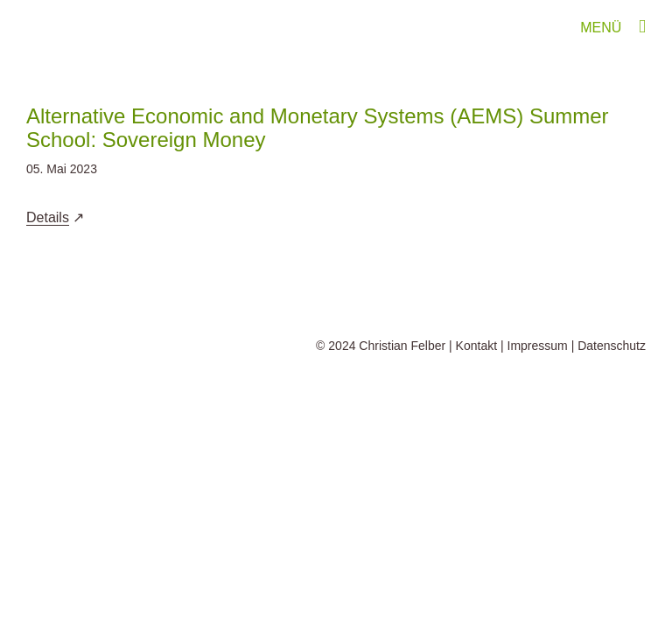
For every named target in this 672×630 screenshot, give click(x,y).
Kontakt (476, 346)
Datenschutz (612, 346)
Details (48, 217)
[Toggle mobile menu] (642, 27)
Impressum (538, 346)
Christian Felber (402, 346)
